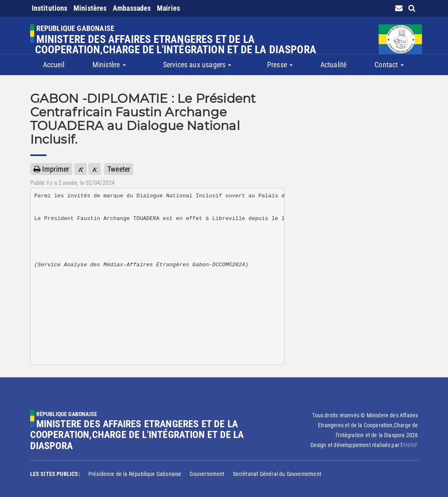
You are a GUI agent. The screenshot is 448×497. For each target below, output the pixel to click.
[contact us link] (399, 8)
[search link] (412, 8)
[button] (81, 169)
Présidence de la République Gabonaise (135, 474)
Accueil (54, 65)
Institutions (50, 8)
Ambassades (132, 8)
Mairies (168, 8)
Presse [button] (280, 65)
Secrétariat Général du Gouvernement (277, 474)
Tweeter (119, 169)
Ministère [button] (109, 65)
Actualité (334, 65)
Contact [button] (389, 65)
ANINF (410, 445)
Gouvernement (207, 474)
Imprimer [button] (51, 169)
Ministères (90, 8)
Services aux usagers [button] (197, 65)
